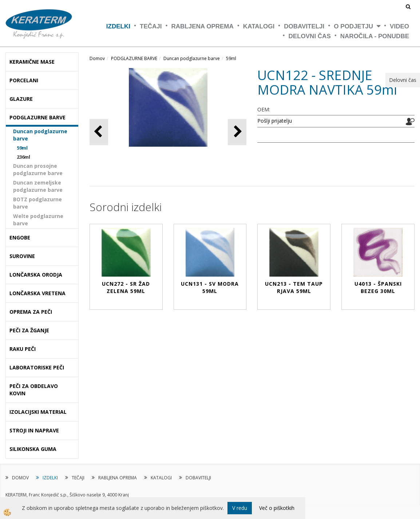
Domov (97, 58)
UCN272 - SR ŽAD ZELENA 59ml (126, 287)
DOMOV (20, 478)
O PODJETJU (353, 26)
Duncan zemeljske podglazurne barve (38, 186)
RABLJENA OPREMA (203, 26)
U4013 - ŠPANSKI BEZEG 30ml (378, 287)
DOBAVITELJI (304, 26)
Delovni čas (310, 36)
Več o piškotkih (277, 508)
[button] (237, 132)
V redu (240, 508)
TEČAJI (151, 26)
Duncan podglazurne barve (40, 135)
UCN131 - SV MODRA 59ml (210, 287)
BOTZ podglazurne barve (37, 203)
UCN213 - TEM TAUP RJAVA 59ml (294, 287)
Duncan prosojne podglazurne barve (38, 169)
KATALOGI (259, 26)
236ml (23, 157)
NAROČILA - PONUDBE (375, 36)
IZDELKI (118, 26)
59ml (22, 148)
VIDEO (399, 26)
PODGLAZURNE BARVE (134, 58)
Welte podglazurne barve (38, 220)
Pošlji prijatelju (275, 121)
